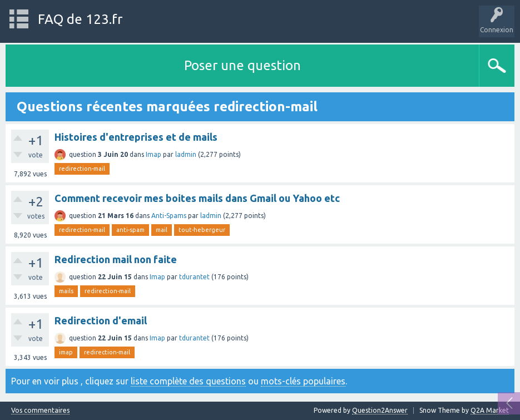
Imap (153, 154)
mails (66, 291)
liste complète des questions (188, 381)
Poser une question (242, 65)
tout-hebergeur (202, 230)
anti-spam (130, 230)
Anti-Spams (169, 216)
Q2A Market (490, 410)
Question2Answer (380, 410)
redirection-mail (82, 169)
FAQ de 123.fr (80, 19)
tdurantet (194, 277)
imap (66, 352)
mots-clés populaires (303, 381)
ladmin (186, 154)
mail (162, 230)
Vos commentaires (40, 411)
